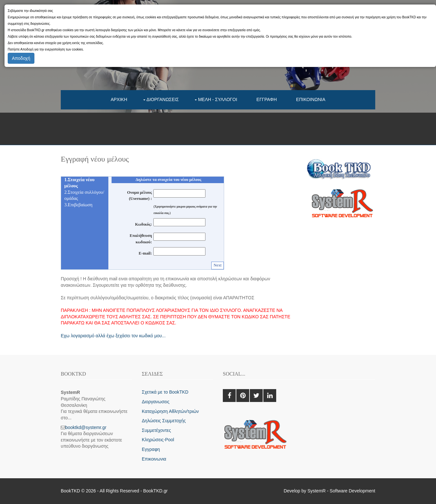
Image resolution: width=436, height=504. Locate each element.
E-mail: (145, 253)
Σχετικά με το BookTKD (165, 392)
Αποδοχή (21, 58)
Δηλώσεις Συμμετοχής (164, 421)
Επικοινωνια (311, 99)
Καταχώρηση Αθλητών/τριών (170, 411)
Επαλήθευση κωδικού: (141, 239)
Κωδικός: (143, 224)
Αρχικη (119, 99)
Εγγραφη (267, 99)
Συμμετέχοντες (156, 430)
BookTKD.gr (155, 491)
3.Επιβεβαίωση (78, 205)
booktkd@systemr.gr (86, 427)
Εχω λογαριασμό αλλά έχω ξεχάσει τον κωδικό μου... (113, 336)
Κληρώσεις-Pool (158, 440)
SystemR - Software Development (341, 491)
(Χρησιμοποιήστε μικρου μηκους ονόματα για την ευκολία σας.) (185, 210)
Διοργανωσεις (163, 99)
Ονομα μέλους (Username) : (139, 196)
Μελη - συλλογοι (218, 99)
